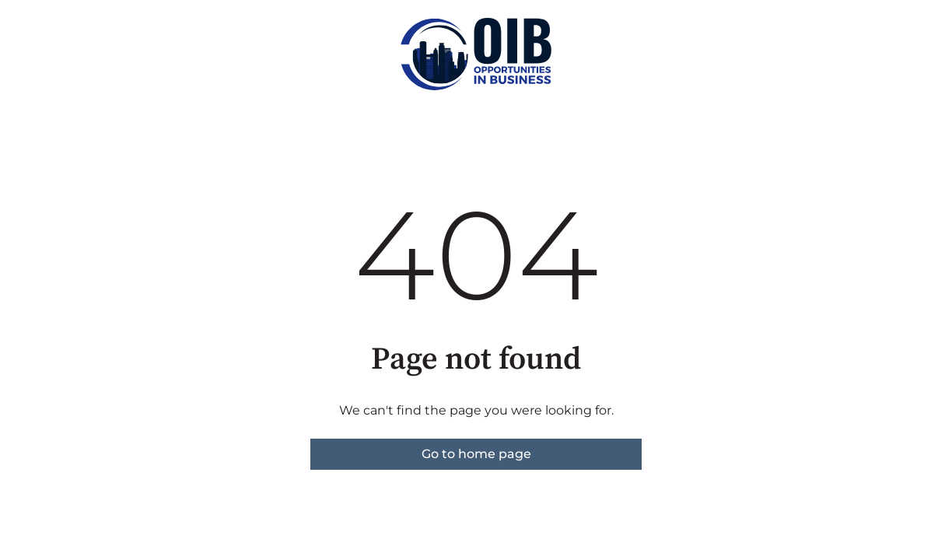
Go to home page (476, 454)
